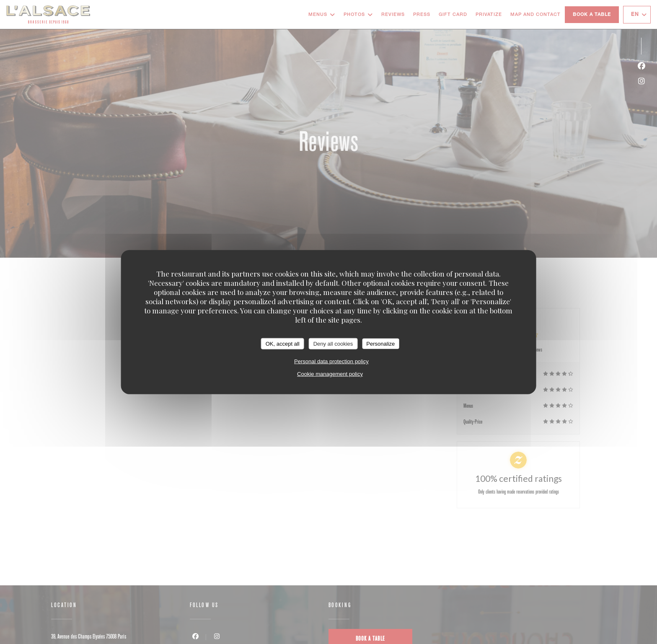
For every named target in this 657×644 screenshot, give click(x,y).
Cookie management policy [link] (330, 374)
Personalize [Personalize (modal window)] (380, 343)
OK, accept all (283, 343)
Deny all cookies (333, 343)
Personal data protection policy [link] (331, 361)
